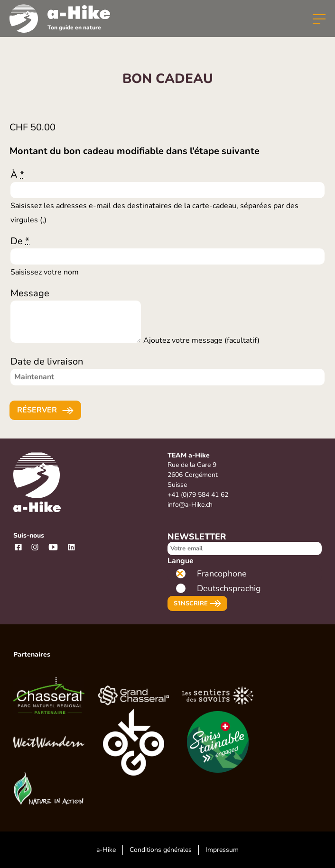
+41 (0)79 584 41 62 (198, 495)
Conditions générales (161, 850)
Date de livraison (47, 361)
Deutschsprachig (229, 588)
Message (30, 293)
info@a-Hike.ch (190, 505)
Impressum (222, 850)
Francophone (222, 574)
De (20, 241)
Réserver (37, 410)
